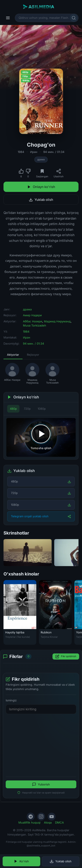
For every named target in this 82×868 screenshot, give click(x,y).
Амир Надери (32, 315)
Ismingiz (11, 700)
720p (27, 409)
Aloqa (48, 822)
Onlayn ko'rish (41, 187)
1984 (21, 152)
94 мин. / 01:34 (54, 152)
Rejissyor (33, 355)
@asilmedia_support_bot (41, 846)
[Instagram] (41, 817)
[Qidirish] (74, 18)
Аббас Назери (33, 321)
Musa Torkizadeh (35, 325)
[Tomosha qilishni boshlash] (41, 437)
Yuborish (41, 784)
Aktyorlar (13, 355)
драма (41, 159)
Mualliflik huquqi (29, 822)
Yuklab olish (41, 200)
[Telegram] (31, 817)
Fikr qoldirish (66, 656)
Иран (34, 152)
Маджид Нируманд (57, 321)
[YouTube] (52, 817)
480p (13, 409)
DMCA (59, 822)
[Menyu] (8, 18)
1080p (42, 409)
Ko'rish (21, 861)
